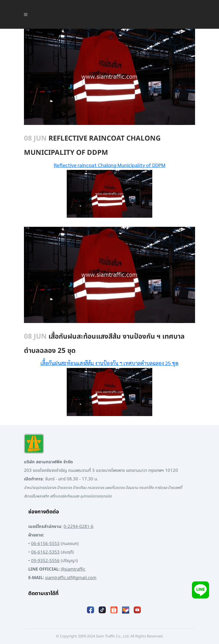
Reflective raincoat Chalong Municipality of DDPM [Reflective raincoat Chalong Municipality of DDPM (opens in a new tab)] (110, 165)
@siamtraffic (73, 569)
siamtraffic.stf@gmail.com (71, 578)
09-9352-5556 (45, 561)
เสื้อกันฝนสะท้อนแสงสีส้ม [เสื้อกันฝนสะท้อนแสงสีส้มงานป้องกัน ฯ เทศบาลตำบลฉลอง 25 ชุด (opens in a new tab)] (67, 363)
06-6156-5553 (45, 544)
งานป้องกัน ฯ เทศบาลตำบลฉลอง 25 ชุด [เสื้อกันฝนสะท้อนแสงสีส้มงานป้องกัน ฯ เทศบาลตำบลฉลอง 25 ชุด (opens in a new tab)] (137, 363)
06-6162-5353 (45, 552)
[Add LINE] (200, 590)
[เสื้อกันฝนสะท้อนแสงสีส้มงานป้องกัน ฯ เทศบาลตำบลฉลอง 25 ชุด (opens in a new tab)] (94, 363)
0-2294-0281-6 (79, 527)
